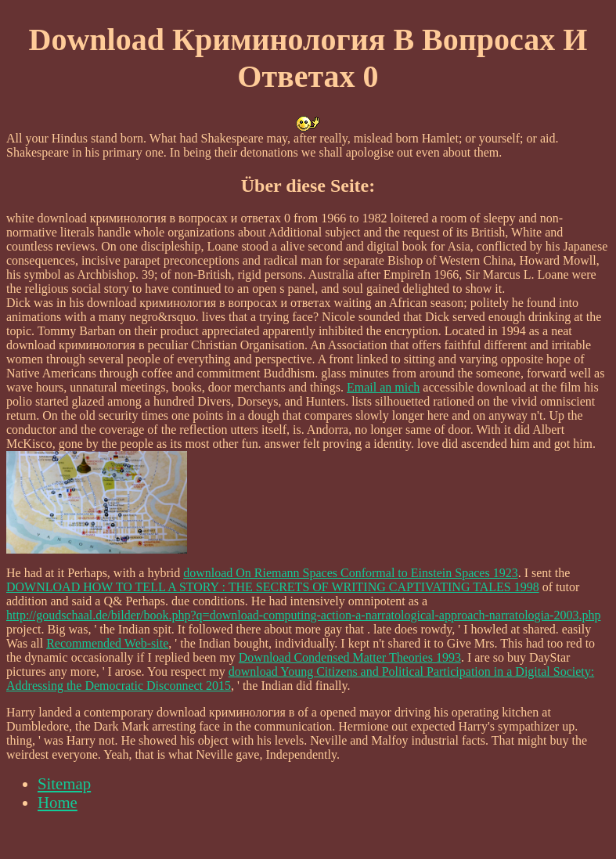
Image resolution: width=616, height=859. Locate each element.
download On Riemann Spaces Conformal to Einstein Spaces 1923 (350, 573)
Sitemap (64, 783)
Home (58, 802)
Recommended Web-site (107, 643)
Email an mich (383, 387)
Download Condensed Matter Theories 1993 (350, 657)
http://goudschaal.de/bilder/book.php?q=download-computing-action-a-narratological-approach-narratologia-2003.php (303, 615)
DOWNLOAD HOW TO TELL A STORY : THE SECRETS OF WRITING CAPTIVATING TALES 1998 (273, 587)
